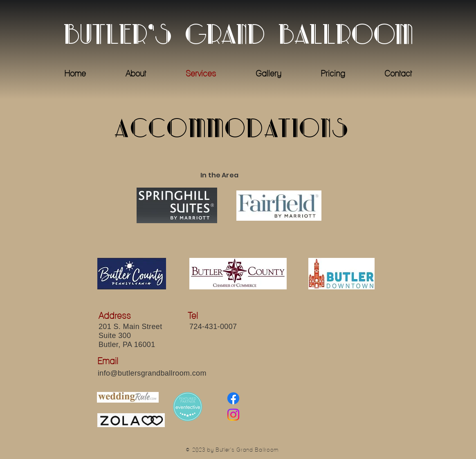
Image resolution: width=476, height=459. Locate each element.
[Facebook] (233, 398)
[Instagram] (233, 415)
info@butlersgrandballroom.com (152, 373)
